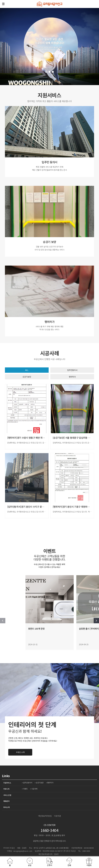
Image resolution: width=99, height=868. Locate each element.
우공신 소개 (72, 752)
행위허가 (72, 377)
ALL (27, 370)
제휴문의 (6, 801)
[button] (46, 72)
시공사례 (35, 789)
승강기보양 (27, 377)
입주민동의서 (72, 370)
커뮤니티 (6, 789)
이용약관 (57, 816)
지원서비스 (7, 783)
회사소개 (6, 807)
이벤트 (26, 789)
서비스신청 (7, 795)
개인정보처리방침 (45, 816)
